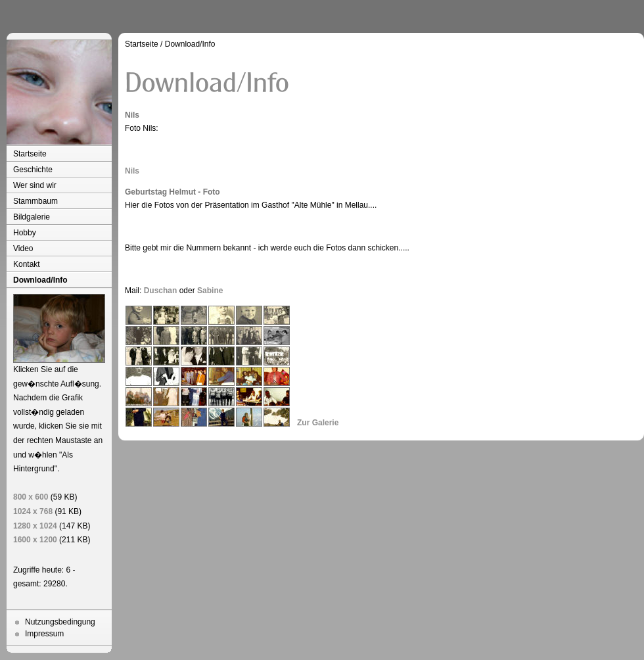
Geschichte (33, 170)
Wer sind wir (35, 185)
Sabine (210, 291)
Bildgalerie (32, 217)
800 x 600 (31, 497)
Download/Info (40, 280)
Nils (132, 171)
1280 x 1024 (35, 526)
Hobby (25, 233)
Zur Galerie (318, 423)
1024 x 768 (33, 511)
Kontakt (27, 264)
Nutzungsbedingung (60, 622)
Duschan (161, 291)
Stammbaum (35, 201)
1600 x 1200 (35, 540)
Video (23, 248)
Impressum (44, 634)
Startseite (30, 154)
